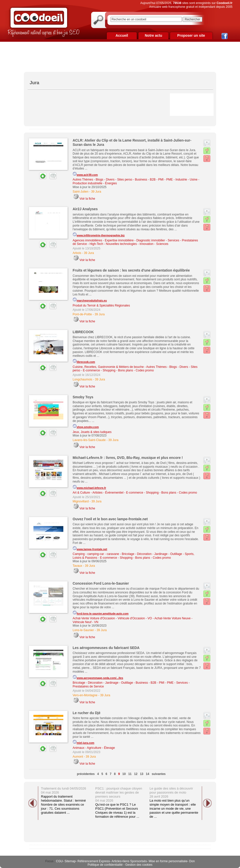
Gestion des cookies (139, 865)
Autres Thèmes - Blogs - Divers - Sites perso (102, 180)
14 (147, 774)
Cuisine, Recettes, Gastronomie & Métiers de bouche (108, 367)
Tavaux (77, 566)
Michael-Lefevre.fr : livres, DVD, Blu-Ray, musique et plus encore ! (128, 458)
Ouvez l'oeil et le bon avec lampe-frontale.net (110, 519)
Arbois (77, 253)
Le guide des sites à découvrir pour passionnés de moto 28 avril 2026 (171, 792)
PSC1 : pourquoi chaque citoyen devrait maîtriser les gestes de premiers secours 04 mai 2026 (119, 794)
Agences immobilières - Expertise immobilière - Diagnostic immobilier (119, 240)
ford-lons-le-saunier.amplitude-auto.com (101, 613)
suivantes (159, 774)
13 (142, 774)
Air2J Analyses (85, 209)
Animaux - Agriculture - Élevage (94, 748)
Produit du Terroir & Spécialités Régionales (101, 306)
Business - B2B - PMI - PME (154, 180)
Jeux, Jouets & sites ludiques (92, 432)
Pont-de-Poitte (82, 314)
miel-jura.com (83, 742)
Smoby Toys (83, 397)
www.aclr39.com (85, 174)
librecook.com (84, 361)
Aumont (78, 757)
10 (124, 774)
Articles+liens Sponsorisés (129, 861)
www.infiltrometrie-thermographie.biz (99, 235)
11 (130, 774)
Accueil (122, 35)
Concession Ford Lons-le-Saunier (101, 583)
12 (136, 774)
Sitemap (70, 861)
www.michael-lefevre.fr (89, 487)
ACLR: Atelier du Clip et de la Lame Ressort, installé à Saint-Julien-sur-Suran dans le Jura (132, 142)
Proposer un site (191, 35)
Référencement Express (94, 861)
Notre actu (153, 35)
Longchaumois (82, 379)
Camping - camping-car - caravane (96, 554)
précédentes (86, 774)
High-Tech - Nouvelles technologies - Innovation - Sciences (129, 244)
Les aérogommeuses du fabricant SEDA (106, 648)
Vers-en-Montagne (85, 695)
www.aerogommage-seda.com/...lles (98, 677)
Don (192, 861)
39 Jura (96, 192)
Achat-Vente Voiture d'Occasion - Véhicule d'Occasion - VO (112, 618)
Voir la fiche (87, 199)
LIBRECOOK (83, 332)
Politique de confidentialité (105, 865)
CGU (59, 861)
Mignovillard (81, 501)
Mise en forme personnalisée (168, 861)
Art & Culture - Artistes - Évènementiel (98, 493)
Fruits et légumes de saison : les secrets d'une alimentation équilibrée (131, 270)
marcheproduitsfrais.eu (90, 300)
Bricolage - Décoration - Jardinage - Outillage (152, 554)
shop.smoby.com (86, 426)
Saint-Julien (81, 192)
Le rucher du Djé (86, 713)
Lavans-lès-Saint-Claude (89, 440)
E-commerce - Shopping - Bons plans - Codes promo (118, 370)
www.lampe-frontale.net (90, 548)
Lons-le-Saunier (83, 630)
